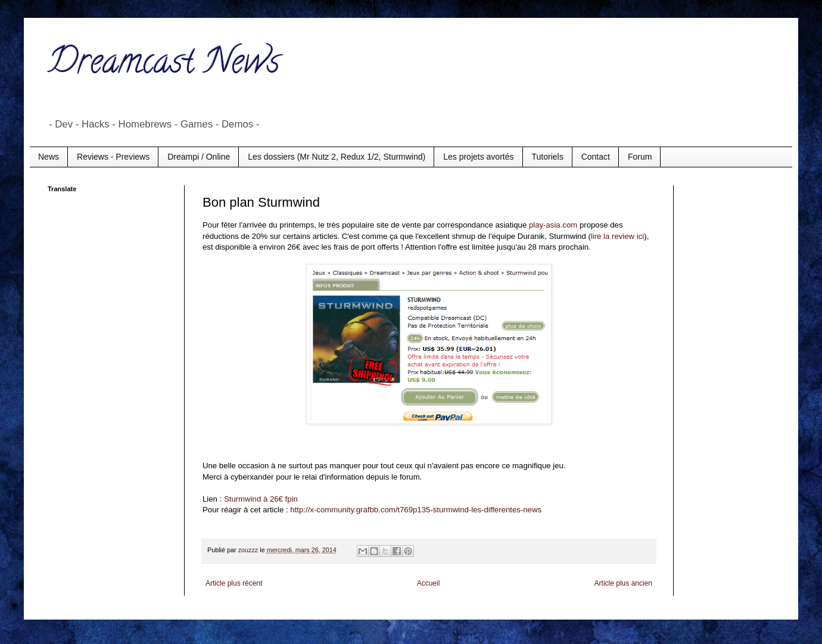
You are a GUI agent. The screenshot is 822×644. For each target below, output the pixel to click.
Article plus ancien (623, 583)
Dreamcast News (164, 65)
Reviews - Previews (113, 157)
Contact (596, 157)
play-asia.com (553, 225)
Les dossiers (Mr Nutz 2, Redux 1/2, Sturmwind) (337, 157)
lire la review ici (617, 236)
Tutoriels (548, 157)
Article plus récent (234, 583)
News (49, 157)
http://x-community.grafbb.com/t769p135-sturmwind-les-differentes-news (416, 510)
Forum (640, 157)
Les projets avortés (478, 157)
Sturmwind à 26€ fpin (261, 499)
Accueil (429, 583)
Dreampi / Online (199, 157)
